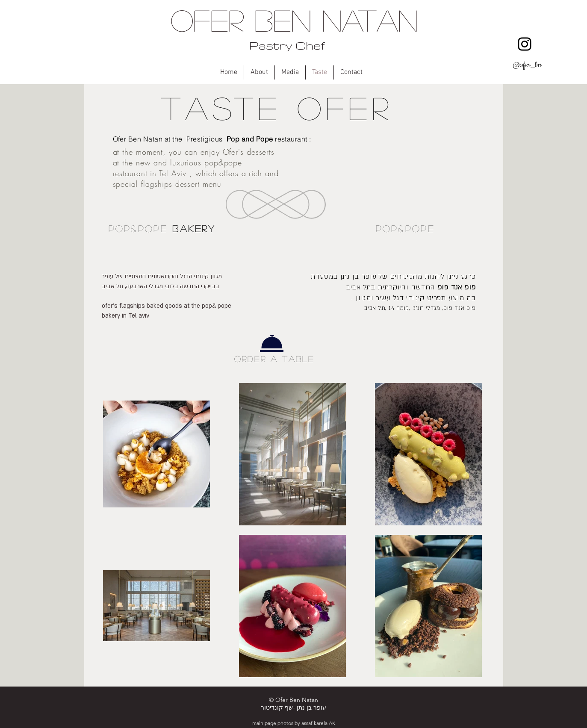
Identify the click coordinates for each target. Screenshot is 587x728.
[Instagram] (525, 44)
